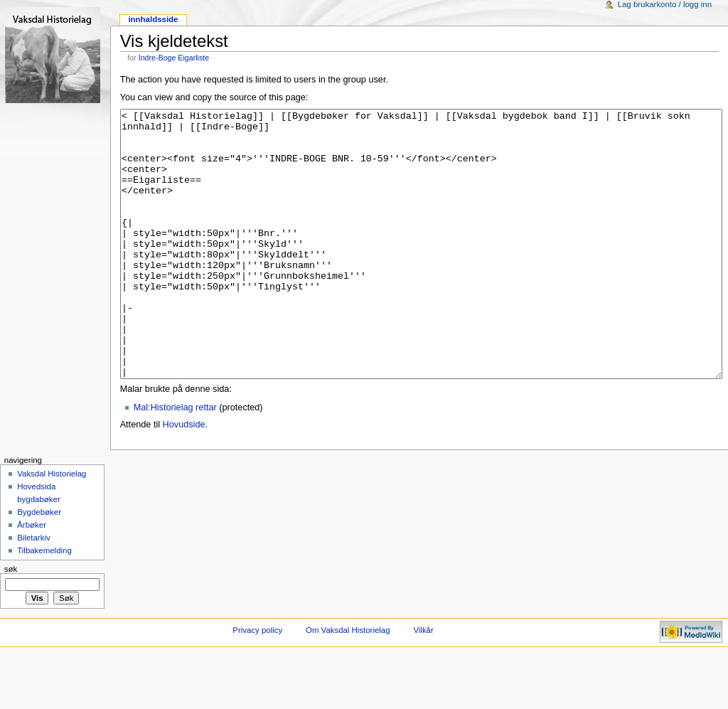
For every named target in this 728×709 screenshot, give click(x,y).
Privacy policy (257, 683)
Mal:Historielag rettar (175, 461)
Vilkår (423, 683)
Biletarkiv (33, 591)
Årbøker (32, 578)
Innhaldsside (153, 19)
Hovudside (184, 478)
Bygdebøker (39, 565)
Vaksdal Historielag (52, 527)
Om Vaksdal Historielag (348, 683)
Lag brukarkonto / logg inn (665, 4)
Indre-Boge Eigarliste (174, 58)
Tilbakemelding (44, 604)
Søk (11, 622)
